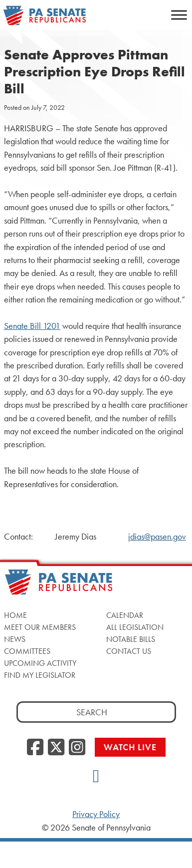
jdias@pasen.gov (157, 537)
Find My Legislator (40, 675)
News (15, 639)
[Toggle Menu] (179, 15)
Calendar (125, 615)
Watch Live (130, 747)
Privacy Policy (96, 814)
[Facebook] (35, 748)
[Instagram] (77, 748)
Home (15, 615)
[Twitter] (56, 748)
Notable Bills (131, 639)
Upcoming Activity (40, 663)
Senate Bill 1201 (32, 326)
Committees (27, 651)
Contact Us (129, 651)
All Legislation (135, 627)
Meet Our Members (40, 627)
